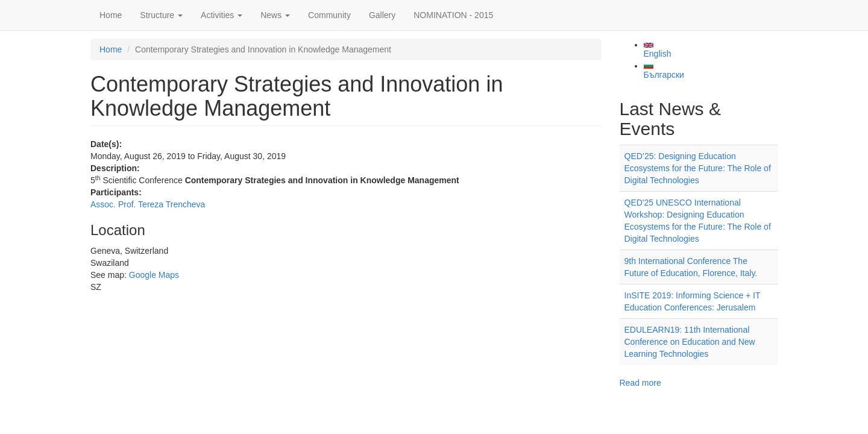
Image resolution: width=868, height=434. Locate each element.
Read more (640, 383)
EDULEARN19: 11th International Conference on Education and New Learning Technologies (690, 342)
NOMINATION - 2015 (453, 15)
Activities (222, 15)
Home (111, 15)
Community (329, 15)
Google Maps (154, 275)
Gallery (382, 15)
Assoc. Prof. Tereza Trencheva (148, 204)
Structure (161, 15)
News (275, 15)
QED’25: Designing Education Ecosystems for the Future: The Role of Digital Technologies (698, 168)
